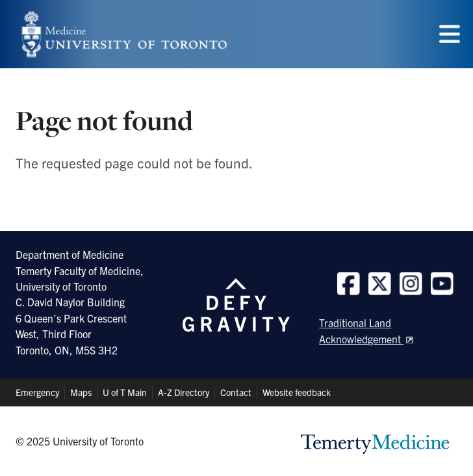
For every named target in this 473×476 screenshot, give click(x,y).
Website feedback (297, 392)
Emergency (37, 392)
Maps (81, 392)
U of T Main (125, 392)
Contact (236, 392)
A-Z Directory (184, 392)
